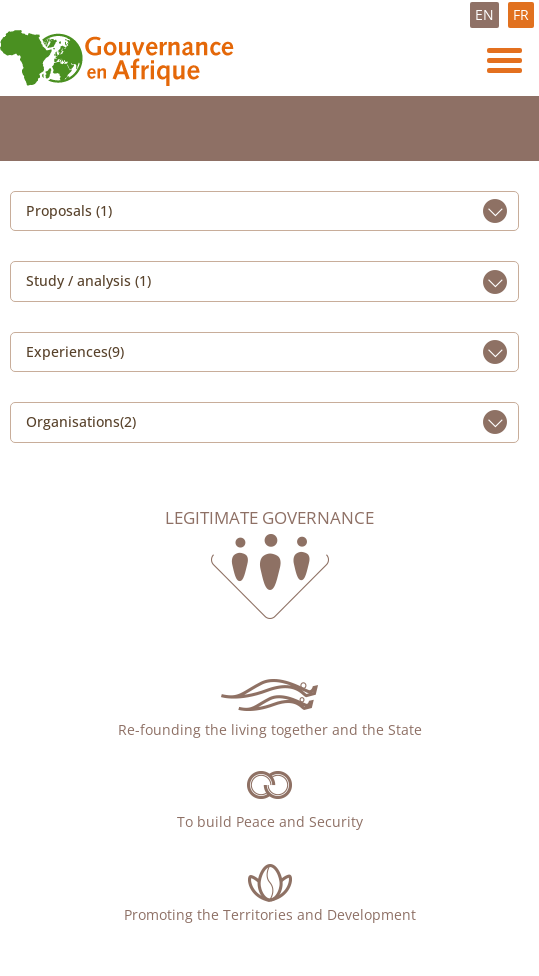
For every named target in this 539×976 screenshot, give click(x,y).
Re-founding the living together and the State (270, 729)
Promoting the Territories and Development (270, 914)
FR (521, 14)
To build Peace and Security (270, 821)
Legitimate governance (269, 518)
